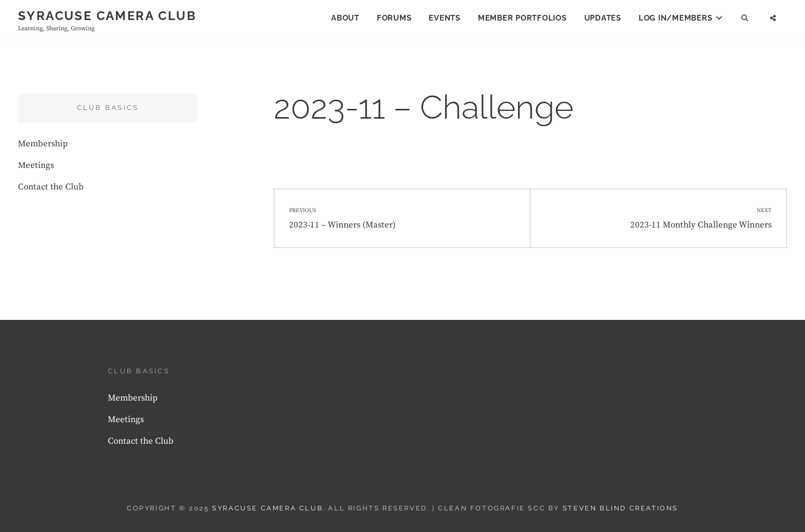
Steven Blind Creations (620, 508)
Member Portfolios (522, 18)
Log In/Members (676, 18)
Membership (43, 144)
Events (445, 18)
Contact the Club (51, 187)
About (345, 18)
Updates (603, 18)
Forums (394, 18)
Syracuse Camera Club (107, 16)
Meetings (36, 165)
